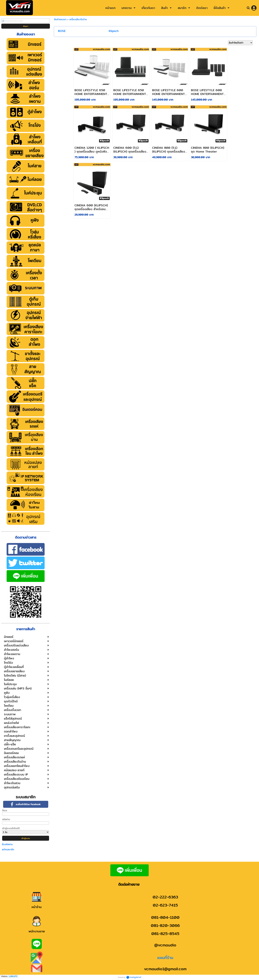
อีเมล (5, 810)
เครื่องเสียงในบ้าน (78, 19)
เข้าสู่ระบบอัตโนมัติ (11, 828)
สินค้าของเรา (60, 19)
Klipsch (114, 31)
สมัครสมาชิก (8, 849)
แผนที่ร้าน (165, 957)
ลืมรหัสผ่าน (7, 844)
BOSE (62, 31)
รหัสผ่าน (6, 819)
